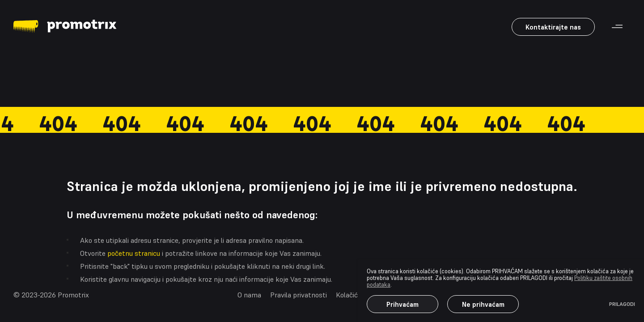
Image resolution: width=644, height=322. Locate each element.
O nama (249, 295)
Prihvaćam (402, 304)
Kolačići (347, 295)
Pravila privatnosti (299, 295)
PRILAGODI (622, 304)
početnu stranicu (134, 253)
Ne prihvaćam (483, 304)
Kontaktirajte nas (553, 27)
